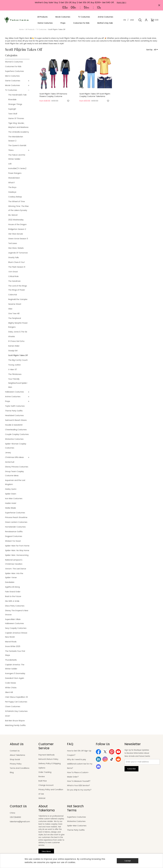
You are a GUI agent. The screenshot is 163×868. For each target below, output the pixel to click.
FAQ (70, 744)
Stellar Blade (11, 508)
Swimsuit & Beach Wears (16, 420)
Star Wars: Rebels (16, 248)
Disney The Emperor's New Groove (17, 613)
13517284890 (15, 817)
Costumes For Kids (13, 67)
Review (42, 777)
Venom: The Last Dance (16, 569)
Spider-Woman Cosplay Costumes (16, 446)
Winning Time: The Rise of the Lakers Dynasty (18, 208)
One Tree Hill (14, 314)
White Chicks (11, 688)
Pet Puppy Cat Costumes (16, 702)
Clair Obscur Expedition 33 (16, 697)
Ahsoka (12, 337)
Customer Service (46, 746)
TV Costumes (41, 30)
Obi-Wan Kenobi (16, 234)
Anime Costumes (13, 397)
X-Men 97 (13, 370)
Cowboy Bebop (15, 197)
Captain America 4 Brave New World (16, 635)
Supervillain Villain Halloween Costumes (14, 621)
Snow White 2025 (13, 646)
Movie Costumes (12, 85)
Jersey (8, 453)
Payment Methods (46, 755)
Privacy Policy (16, 764)
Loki (10, 164)
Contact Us (15, 751)
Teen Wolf (13, 114)
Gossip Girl (13, 351)
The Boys (12, 187)
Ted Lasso (13, 243)
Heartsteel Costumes (14, 415)
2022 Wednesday (16, 220)
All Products (30, 30)
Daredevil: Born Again (15, 678)
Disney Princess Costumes (17, 467)
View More (46, 851)
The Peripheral (15, 318)
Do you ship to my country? (79, 790)
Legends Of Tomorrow (18, 253)
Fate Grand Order (13, 592)
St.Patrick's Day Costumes (16, 711)
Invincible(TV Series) (17, 168)
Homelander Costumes (15, 527)
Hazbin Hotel (11, 503)
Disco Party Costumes (15, 606)
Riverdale (12, 100)
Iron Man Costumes (14, 499)
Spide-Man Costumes (77, 826)
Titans (11, 150)
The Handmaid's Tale (17, 95)
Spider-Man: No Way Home (17, 550)
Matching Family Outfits (15, 725)
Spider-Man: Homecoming (17, 555)
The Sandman (14, 281)
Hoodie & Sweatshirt (14, 425)
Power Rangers (15, 173)
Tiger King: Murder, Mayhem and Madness (18, 125)
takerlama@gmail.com (20, 822)
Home (21, 30)
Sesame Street (15, 304)
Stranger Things (15, 104)
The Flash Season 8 (17, 267)
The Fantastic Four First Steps (15, 653)
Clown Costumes (13, 707)
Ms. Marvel (13, 215)
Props (8, 401)
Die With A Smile (12, 601)
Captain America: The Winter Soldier (15, 667)
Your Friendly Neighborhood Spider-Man (18, 383)
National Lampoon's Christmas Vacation (14, 562)
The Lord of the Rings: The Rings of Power (18, 288)
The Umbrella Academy (19, 132)
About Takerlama (17, 755)
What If (11, 183)
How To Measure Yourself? (79, 781)
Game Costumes (13, 81)
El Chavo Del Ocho (16, 341)
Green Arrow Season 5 (18, 239)
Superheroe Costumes (15, 513)
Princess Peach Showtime (16, 517)
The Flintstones (15, 374)
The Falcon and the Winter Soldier (17, 157)
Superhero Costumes (14, 71)
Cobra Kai (13, 295)
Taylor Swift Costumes (15, 406)
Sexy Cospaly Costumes (16, 628)
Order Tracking (45, 772)
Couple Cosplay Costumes (17, 434)
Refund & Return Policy (48, 759)
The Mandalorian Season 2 (16, 139)
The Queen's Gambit (17, 146)
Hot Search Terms (75, 808)
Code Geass (11, 683)
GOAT (8, 716)
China (12, 813)
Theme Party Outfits (14, 411)
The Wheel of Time (17, 202)
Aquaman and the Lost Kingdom (15, 482)
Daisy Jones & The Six (18, 332)
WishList (42, 798)
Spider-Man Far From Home (17, 546)
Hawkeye (12, 192)
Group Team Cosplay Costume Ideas (14, 474)
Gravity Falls (13, 258)
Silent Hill (9, 692)
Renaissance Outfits (14, 532)
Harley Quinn (11, 489)
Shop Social (15, 759)
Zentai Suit (10, 462)
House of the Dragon (17, 224)
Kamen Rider (14, 346)
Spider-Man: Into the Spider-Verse (14, 575)
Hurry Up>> (122, 2)
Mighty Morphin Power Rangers (18, 325)
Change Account (46, 785)
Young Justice (14, 365)
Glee (10, 309)
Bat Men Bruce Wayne (15, 721)
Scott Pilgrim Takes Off (18, 355)
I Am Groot (13, 272)
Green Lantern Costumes (16, 522)
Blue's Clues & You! (17, 262)
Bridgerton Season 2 (17, 229)
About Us (17, 744)
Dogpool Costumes (14, 536)
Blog (12, 772)
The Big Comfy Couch (18, 360)
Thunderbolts (11, 660)
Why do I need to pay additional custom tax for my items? (80, 764)
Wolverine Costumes (14, 439)
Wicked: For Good (13, 541)
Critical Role (13, 276)
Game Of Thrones (16, 118)
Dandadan (10, 582)
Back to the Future (13, 596)
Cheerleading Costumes (16, 430)
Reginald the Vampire (18, 299)
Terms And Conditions (20, 768)
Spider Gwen (11, 494)
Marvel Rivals (11, 642)
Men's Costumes (12, 76)
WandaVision (14, 178)
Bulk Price (43, 781)
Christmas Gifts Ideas (14, 457)
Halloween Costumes (14, 392)
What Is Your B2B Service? (79, 786)
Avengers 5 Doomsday (15, 673)
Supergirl (12, 109)
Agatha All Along (12, 587)
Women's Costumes (14, 62)
